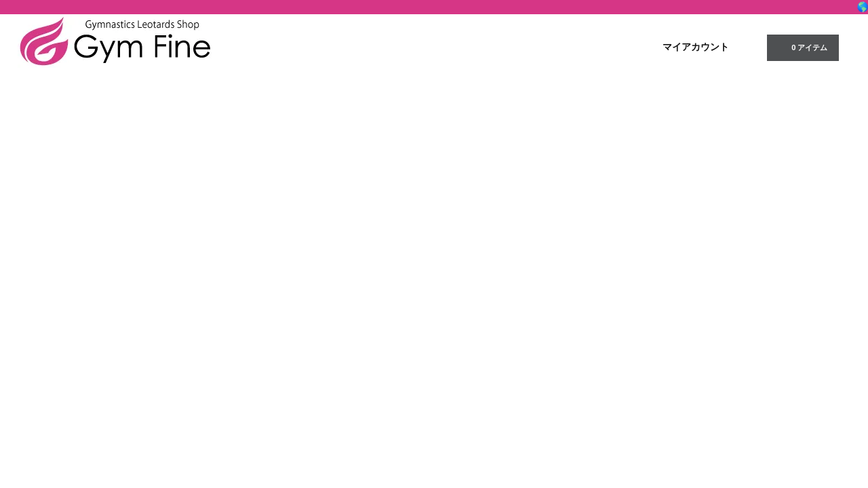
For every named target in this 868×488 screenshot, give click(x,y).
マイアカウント (696, 47)
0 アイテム (801, 47)
